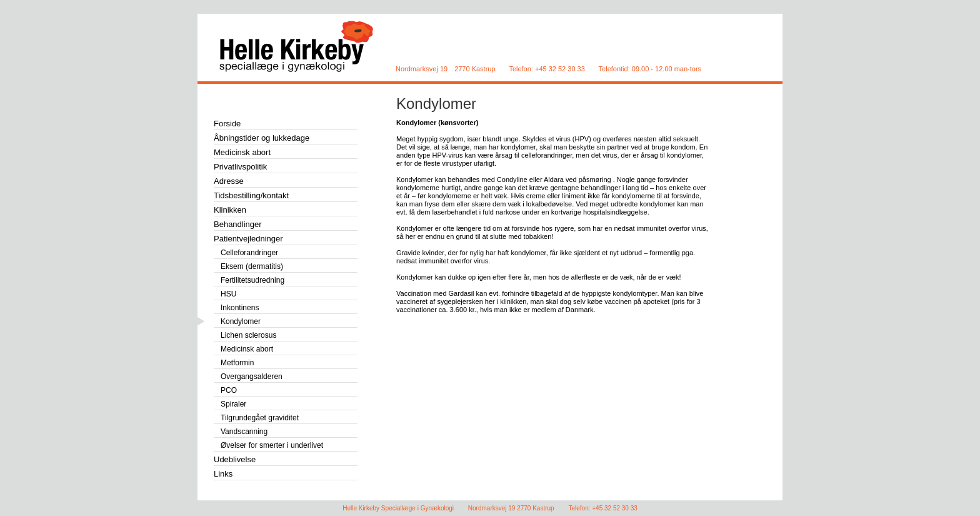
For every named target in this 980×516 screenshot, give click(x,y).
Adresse (229, 181)
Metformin (237, 363)
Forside (227, 124)
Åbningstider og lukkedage (262, 138)
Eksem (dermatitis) (252, 266)
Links (223, 474)
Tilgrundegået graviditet (260, 418)
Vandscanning (244, 432)
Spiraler (233, 404)
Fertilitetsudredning (252, 280)
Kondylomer (436, 104)
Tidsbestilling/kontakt (251, 195)
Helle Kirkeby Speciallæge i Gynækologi (299, 47)
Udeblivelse (235, 459)
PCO (229, 390)
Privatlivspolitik (240, 167)
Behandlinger (238, 224)
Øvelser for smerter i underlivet (272, 445)
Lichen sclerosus (248, 335)
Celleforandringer (249, 253)
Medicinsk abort (242, 152)
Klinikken (230, 210)
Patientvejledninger (248, 239)
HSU (228, 294)
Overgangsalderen (252, 377)
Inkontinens (240, 308)
